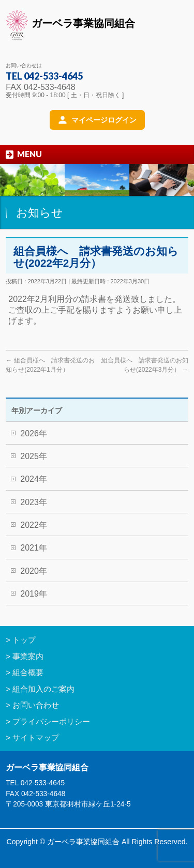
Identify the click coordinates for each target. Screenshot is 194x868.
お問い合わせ (36, 705)
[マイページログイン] (97, 120)
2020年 (34, 571)
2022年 (34, 525)
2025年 (34, 456)
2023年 (34, 502)
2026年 (34, 433)
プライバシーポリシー (51, 721)
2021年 (34, 548)
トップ (24, 640)
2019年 (34, 594)
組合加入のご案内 (43, 689)
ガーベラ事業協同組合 (70, 25)
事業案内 (28, 656)
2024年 (34, 479)
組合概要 (28, 672)
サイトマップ (36, 737)
